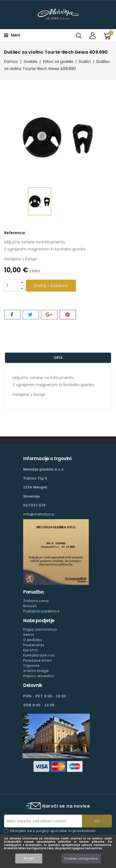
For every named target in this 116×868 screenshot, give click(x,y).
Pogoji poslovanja (40, 629)
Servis (29, 635)
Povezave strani (38, 660)
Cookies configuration (81, 858)
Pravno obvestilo (39, 676)
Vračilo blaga (36, 671)
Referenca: (15, 233)
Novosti (30, 606)
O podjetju (33, 640)
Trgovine (31, 666)
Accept (29, 858)
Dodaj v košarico (51, 286)
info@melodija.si (39, 514)
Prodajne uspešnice (41, 611)
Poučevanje (34, 645)
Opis (58, 358)
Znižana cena (36, 601)
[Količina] (11, 286)
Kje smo (30, 650)
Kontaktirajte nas (39, 655)
